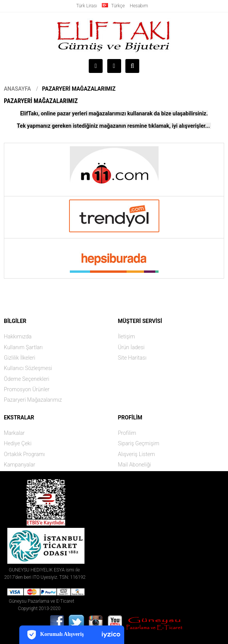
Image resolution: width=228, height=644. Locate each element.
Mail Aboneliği (135, 465)
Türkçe (113, 6)
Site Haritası (132, 358)
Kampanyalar (19, 465)
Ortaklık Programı (24, 454)
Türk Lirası (86, 6)
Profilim (127, 433)
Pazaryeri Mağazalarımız (79, 89)
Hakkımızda (18, 336)
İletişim (127, 336)
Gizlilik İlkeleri (19, 358)
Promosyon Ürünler (27, 389)
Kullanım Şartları (23, 347)
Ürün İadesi (131, 347)
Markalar (14, 433)
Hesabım (139, 6)
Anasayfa (17, 89)
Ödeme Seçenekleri (27, 379)
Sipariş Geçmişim (139, 443)
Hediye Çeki (18, 443)
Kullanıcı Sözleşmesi (28, 368)
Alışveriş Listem (137, 454)
